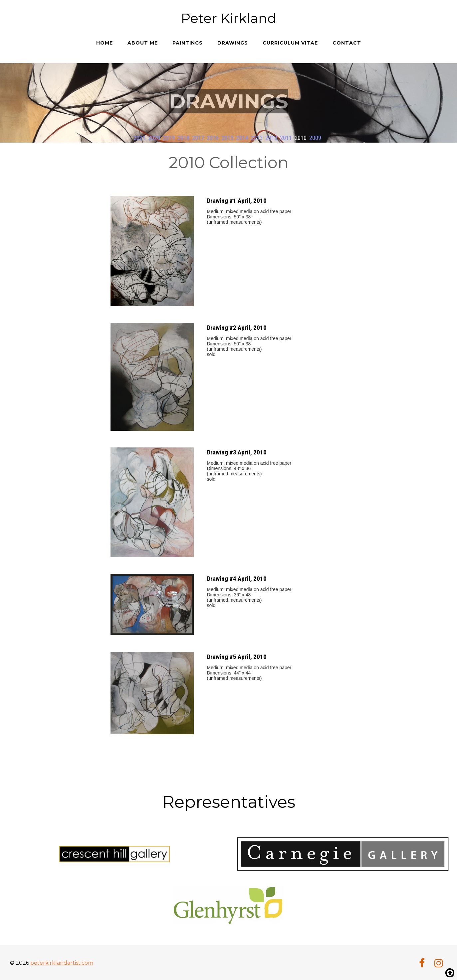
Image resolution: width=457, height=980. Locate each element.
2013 (257, 138)
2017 (198, 138)
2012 (271, 138)
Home (105, 43)
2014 (242, 138)
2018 (183, 138)
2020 (154, 138)
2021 (139, 138)
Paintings (188, 43)
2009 (315, 138)
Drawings (233, 43)
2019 (169, 138)
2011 (286, 138)
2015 (227, 138)
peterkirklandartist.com (62, 962)
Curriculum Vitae (290, 43)
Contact (347, 43)
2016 (213, 138)
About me (143, 43)
